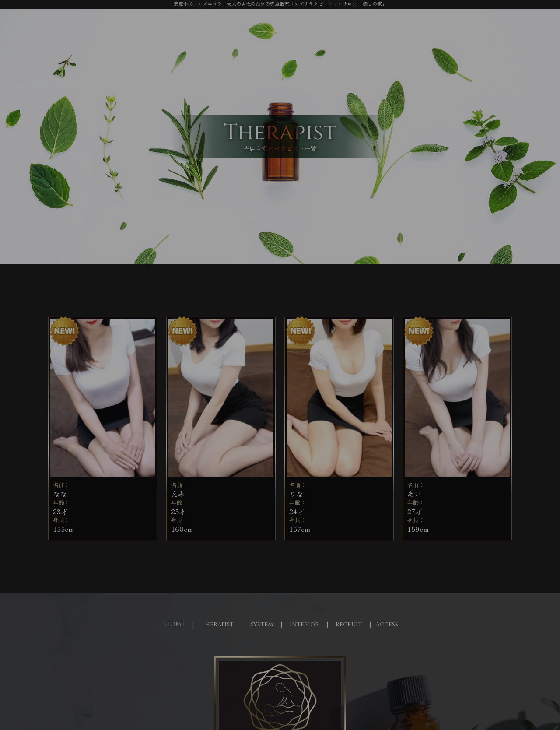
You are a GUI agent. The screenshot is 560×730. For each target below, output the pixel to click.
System (262, 624)
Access (387, 624)
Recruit (349, 624)
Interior (304, 624)
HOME (175, 624)
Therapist (217, 624)
